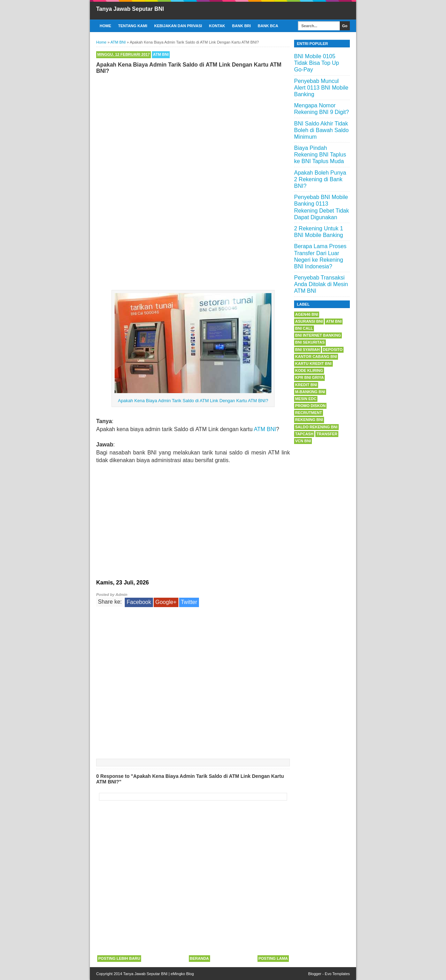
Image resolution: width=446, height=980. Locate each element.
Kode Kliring (309, 370)
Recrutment (309, 413)
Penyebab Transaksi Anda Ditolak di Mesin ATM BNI (321, 284)
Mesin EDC (306, 399)
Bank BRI (241, 26)
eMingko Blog (182, 974)
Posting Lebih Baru (119, 958)
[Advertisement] (193, 128)
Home (105, 26)
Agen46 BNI (307, 314)
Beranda (199, 958)
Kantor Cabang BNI (316, 357)
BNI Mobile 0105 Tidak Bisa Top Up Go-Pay (317, 63)
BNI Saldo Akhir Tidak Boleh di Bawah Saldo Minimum (321, 130)
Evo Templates (337, 974)
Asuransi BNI (309, 321)
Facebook (139, 602)
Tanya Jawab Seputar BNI (130, 9)
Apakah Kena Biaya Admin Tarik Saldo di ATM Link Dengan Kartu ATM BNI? (193, 401)
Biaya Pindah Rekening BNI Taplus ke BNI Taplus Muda (320, 155)
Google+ (166, 602)
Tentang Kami (133, 26)
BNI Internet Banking (318, 335)
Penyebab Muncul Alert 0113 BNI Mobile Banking (321, 88)
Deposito (333, 350)
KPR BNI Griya (309, 377)
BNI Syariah (307, 350)
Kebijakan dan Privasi (178, 26)
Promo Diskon (310, 406)
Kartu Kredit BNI (313, 363)
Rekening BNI (309, 420)
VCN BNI (303, 441)
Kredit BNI (306, 385)
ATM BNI (161, 54)
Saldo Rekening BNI (316, 427)
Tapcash (304, 434)
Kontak (217, 26)
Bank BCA (268, 26)
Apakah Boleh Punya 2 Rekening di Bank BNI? (320, 179)
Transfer (327, 434)
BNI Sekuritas (310, 342)
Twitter (189, 602)
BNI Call (304, 328)
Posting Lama (273, 958)
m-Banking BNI (310, 392)
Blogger (315, 974)
